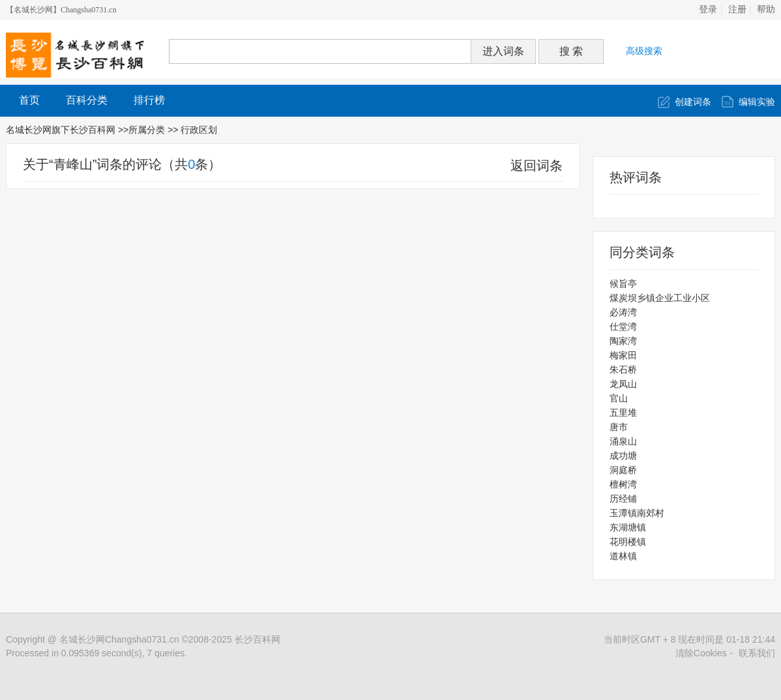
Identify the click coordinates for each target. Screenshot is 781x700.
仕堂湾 (623, 327)
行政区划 (200, 130)
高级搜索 (644, 51)
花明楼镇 (628, 542)
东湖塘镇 (628, 527)
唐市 (619, 427)
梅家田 (623, 355)
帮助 (766, 9)
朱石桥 (623, 370)
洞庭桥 (623, 470)
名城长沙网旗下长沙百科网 (61, 130)
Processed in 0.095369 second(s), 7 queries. (96, 653)
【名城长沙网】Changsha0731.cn (61, 10)
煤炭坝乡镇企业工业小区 (660, 298)
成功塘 (623, 456)
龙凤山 (623, 384)
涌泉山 (623, 441)
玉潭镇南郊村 (637, 513)
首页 (29, 100)
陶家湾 (623, 341)
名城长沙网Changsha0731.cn (119, 639)
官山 (619, 398)
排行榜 (149, 100)
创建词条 (693, 102)
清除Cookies (701, 653)
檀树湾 (623, 484)
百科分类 (87, 100)
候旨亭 (623, 284)
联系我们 (757, 653)
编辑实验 (757, 102)
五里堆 (623, 413)
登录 (708, 9)
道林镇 (623, 556)
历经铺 (623, 499)
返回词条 (537, 166)
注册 (737, 9)
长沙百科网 (258, 639)
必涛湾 (623, 312)
